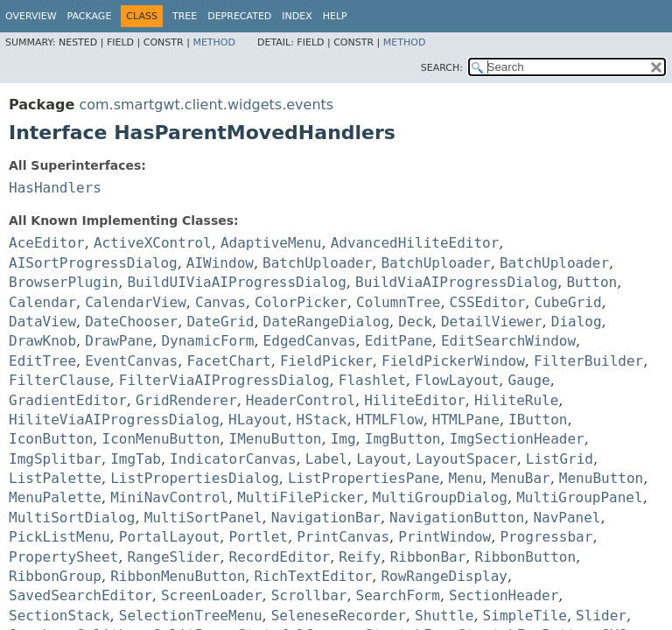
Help (335, 16)
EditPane (399, 341)
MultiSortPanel (203, 518)
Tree (185, 16)
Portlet (259, 537)
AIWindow (220, 263)
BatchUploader (317, 263)
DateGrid (220, 322)
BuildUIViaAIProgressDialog (236, 282)
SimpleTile (525, 616)
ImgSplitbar (55, 459)
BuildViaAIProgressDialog (456, 282)
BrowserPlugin (63, 282)
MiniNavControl (169, 497)
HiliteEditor (415, 400)
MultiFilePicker (301, 497)
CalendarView (136, 302)
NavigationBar (326, 518)
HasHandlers (55, 188)
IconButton (51, 439)
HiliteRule (516, 400)
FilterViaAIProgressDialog (224, 380)
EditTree (42, 361)
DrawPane (119, 341)
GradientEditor (68, 400)
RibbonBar (428, 557)
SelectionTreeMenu (191, 616)
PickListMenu (59, 537)
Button (591, 282)
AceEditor (47, 243)
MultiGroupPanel (580, 497)
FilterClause (59, 380)
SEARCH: (442, 68)
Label (326, 459)
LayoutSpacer (466, 459)
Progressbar (546, 537)
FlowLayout (457, 380)
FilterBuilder (588, 361)
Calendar (42, 302)
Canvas (220, 302)
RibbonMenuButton (178, 576)
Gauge (529, 380)
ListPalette (55, 478)
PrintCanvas (343, 537)
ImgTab (136, 459)
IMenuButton (276, 439)
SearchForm (398, 595)
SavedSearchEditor (80, 595)
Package (90, 16)
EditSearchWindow (508, 341)
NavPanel (567, 518)
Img (343, 439)
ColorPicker (301, 302)
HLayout (258, 420)
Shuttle (444, 616)
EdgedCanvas (310, 341)
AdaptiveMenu (271, 243)
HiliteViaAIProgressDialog (114, 420)
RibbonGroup (55, 576)
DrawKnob (42, 341)
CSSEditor (488, 302)
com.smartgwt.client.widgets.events (206, 105)
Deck (415, 322)
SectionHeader (504, 595)
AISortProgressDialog (93, 263)
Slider (601, 616)
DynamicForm (207, 341)
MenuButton (601, 478)
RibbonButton (526, 557)
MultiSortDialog (72, 518)
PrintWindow (444, 537)
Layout (381, 459)
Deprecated (239, 16)
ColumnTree (398, 302)
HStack (322, 420)
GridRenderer (186, 400)
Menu (466, 478)
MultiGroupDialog (440, 497)
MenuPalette (55, 497)
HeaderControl (301, 400)
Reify (360, 557)
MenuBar (520, 478)
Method (214, 42)
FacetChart (228, 361)
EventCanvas (131, 361)
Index (297, 16)
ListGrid (560, 459)
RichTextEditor (313, 576)
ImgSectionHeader (517, 439)
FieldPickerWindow (453, 361)
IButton (538, 420)
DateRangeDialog (327, 322)
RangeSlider (173, 557)
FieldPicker (326, 361)
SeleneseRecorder (339, 616)
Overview (31, 16)
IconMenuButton (161, 439)
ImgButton (403, 439)
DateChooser (131, 322)
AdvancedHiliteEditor (415, 243)
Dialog (577, 322)
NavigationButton (457, 518)
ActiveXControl (153, 243)
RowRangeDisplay (444, 576)
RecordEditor (280, 557)
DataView (42, 322)
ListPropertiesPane (364, 478)
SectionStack (59, 616)
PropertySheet (63, 557)
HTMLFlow (390, 420)
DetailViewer (492, 322)
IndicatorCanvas (233, 459)
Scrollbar (309, 595)
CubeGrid (567, 302)
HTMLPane (466, 420)
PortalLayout (170, 537)
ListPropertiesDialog (195, 478)
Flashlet (372, 380)
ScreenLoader (212, 595)
